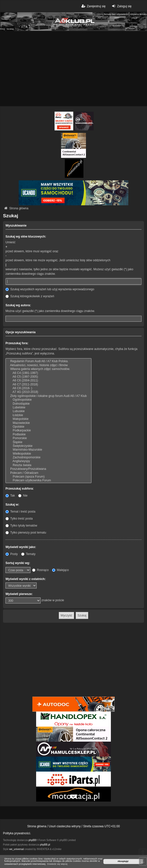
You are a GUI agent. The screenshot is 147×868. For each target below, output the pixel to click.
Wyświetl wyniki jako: (21, 547)
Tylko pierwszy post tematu (26, 533)
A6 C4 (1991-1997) (48, 373)
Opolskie (48, 427)
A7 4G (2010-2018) (48, 392)
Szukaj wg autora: (18, 305)
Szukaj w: (12, 505)
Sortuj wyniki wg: (18, 563)
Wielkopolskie (48, 454)
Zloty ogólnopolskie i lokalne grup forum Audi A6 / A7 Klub (48, 396)
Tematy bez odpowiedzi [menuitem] (116, 14)
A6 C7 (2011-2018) (48, 385)
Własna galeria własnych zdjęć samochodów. (48, 369)
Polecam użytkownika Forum (48, 480)
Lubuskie (48, 411)
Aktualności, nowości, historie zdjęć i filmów (48, 365)
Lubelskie (48, 408)
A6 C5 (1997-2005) (48, 377)
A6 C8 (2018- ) (48, 388)
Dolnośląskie (48, 404)
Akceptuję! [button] (123, 861)
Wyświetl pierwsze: (19, 594)
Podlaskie (48, 434)
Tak (10, 496)
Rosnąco (40, 570)
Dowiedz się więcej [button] (57, 864)
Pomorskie (48, 438)
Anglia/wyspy (48, 461)
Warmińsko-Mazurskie (48, 450)
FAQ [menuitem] (3, 29)
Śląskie (48, 442)
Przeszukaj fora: (17, 343)
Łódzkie (48, 415)
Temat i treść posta (20, 512)
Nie (23, 496)
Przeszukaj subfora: (20, 489)
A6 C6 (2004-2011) (48, 381)
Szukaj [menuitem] (10, 29)
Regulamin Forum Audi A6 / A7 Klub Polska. (48, 361)
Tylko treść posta (19, 519)
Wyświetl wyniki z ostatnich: (26, 579)
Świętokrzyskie (48, 446)
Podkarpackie (48, 431)
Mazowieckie (48, 423)
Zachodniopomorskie (48, 457)
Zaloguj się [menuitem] (121, 6)
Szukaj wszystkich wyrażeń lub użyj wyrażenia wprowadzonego (50, 289)
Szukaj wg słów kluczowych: (26, 237)
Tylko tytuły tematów (21, 526)
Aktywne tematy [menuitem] (138, 14)
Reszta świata (48, 465)
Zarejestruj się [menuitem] (93, 6)
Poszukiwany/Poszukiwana (48, 469)
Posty (12, 554)
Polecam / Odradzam (48, 473)
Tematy (28, 554)
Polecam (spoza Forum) (48, 477)
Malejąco (60, 570)
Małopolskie (48, 419)
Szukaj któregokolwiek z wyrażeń (30, 296)
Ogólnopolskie (48, 400)
